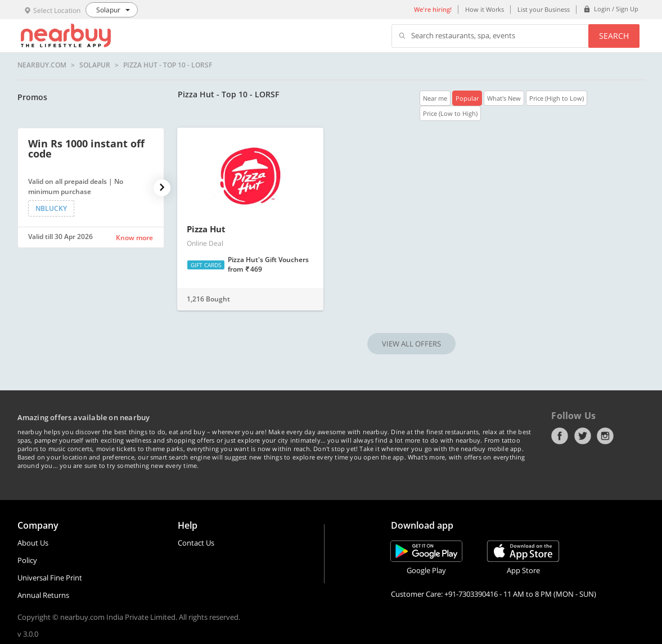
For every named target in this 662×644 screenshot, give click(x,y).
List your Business (544, 9)
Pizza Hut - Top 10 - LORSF (168, 65)
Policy (27, 560)
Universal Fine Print (50, 578)
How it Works (485, 9)
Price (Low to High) (450, 113)
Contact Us (196, 543)
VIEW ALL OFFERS (411, 344)
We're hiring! (433, 9)
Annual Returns (43, 595)
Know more (134, 238)
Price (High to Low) (557, 98)
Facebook (560, 436)
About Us (33, 543)
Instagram (605, 436)
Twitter (583, 436)
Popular (467, 98)
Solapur (95, 65)
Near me (435, 98)
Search (614, 36)
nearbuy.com (42, 65)
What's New (504, 98)
